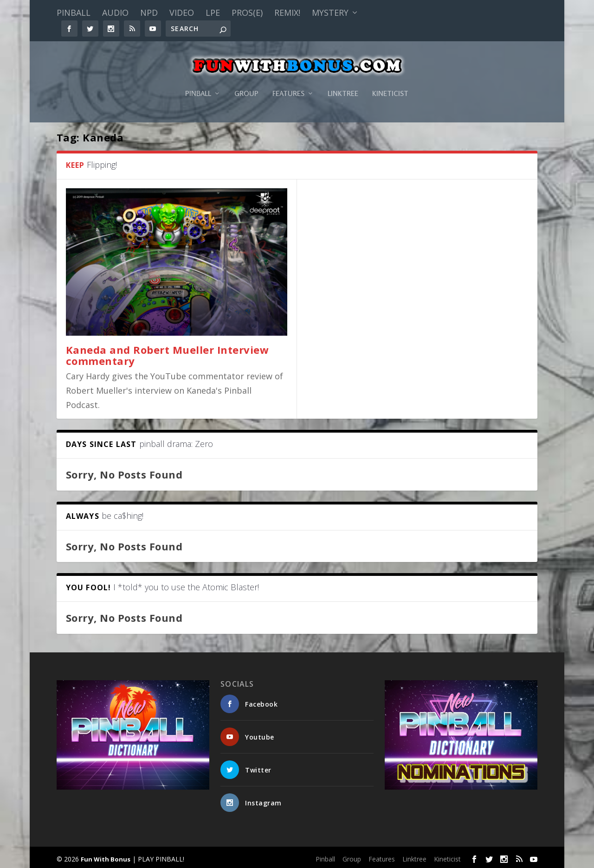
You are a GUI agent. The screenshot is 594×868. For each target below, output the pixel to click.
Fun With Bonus (106, 857)
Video (182, 13)
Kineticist (390, 82)
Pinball (74, 13)
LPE (213, 13)
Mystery (330, 13)
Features (288, 82)
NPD (149, 13)
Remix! (287, 13)
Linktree (343, 82)
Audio (115, 13)
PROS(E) (247, 13)
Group (246, 82)
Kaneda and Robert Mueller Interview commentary (168, 353)
